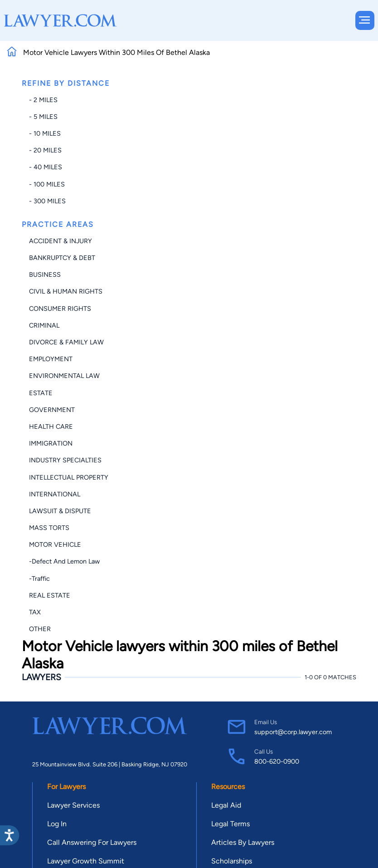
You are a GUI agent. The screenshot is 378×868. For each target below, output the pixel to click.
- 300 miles (47, 201)
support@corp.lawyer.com (293, 732)
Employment (51, 359)
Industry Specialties (65, 460)
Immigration (51, 443)
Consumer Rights (60, 309)
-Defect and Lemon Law (64, 561)
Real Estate (50, 595)
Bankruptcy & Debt (62, 258)
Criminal (44, 325)
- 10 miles (45, 133)
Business (45, 275)
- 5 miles (43, 117)
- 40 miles (46, 167)
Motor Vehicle (55, 544)
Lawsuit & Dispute (60, 511)
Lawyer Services (73, 805)
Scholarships (232, 861)
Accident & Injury (61, 241)
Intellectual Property (69, 477)
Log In (57, 824)
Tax (35, 612)
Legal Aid (226, 805)
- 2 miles (43, 100)
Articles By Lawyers (243, 842)
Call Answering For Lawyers (92, 842)
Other (40, 629)
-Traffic (39, 579)
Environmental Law (64, 376)
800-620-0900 (277, 761)
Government (52, 410)
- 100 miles (47, 184)
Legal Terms (230, 824)
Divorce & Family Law (66, 342)
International (55, 494)
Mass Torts (49, 528)
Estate (41, 393)
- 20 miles (45, 150)
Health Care (51, 427)
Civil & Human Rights (66, 291)
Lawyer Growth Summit (86, 861)
